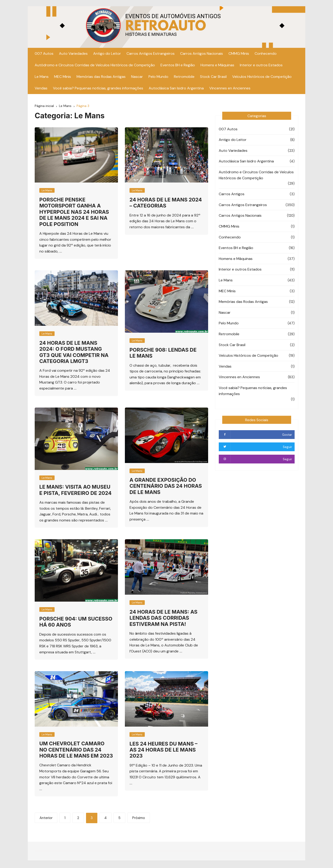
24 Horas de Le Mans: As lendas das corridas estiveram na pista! (163, 619)
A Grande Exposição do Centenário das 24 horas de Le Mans (166, 487)
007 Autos (44, 54)
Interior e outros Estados (261, 66)
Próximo (139, 819)
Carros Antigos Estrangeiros (151, 54)
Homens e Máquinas (217, 66)
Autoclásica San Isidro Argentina (176, 89)
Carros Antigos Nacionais (202, 54)
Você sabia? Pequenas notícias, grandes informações (98, 89)
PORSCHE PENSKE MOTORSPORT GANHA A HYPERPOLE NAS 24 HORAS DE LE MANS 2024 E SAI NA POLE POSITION (74, 213)
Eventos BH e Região (178, 66)
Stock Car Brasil (213, 77)
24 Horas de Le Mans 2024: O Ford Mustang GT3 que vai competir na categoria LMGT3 (74, 353)
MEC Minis (63, 77)
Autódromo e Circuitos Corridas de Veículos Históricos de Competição (95, 66)
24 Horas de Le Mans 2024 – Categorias (166, 203)
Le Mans (42, 77)
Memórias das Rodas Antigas (101, 77)
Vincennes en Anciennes (230, 89)
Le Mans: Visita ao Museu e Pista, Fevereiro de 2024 (76, 490)
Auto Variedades (73, 54)
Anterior (46, 819)
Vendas (41, 89)
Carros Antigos (232, 195)
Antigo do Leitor (107, 54)
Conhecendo (266, 54)
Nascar (137, 77)
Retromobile (184, 77)
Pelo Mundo (158, 77)
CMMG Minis (239, 54)
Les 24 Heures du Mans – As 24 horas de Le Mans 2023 (163, 750)
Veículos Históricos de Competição (262, 77)
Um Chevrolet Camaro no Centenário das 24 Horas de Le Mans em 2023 (76, 750)
